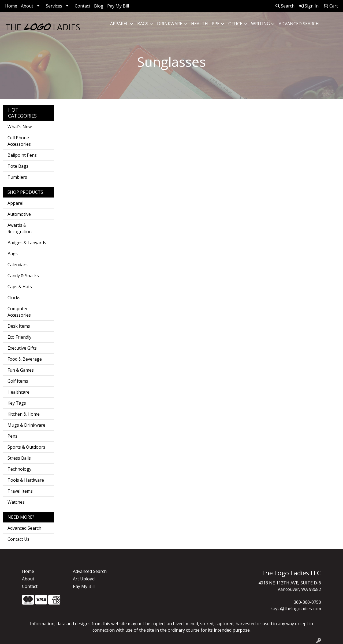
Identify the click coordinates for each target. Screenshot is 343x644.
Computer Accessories (19, 312)
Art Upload (84, 579)
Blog (99, 6)
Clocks (14, 298)
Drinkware (170, 24)
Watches (16, 502)
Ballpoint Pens (22, 155)
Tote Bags (18, 166)
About (27, 6)
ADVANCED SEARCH (299, 24)
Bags (143, 24)
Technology (19, 469)
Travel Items (20, 491)
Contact (83, 6)
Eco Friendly (19, 337)
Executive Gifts (22, 348)
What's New (20, 127)
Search (285, 6)
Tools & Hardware (26, 480)
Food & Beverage (25, 359)
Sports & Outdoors (26, 447)
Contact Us (18, 539)
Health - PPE (205, 24)
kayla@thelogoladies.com (296, 609)
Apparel (119, 24)
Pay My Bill (118, 6)
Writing (260, 24)
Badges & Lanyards (27, 243)
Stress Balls (19, 458)
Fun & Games (21, 370)
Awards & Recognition (20, 228)
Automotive (19, 214)
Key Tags (17, 403)
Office (235, 24)
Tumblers (17, 177)
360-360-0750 (307, 602)
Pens (12, 436)
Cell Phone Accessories (19, 141)
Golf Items (18, 381)
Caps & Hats (20, 287)
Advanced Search (24, 528)
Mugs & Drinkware (26, 425)
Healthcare (18, 392)
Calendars (18, 265)
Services (54, 6)
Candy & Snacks (23, 276)
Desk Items (19, 326)
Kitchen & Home (24, 414)
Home (11, 6)
